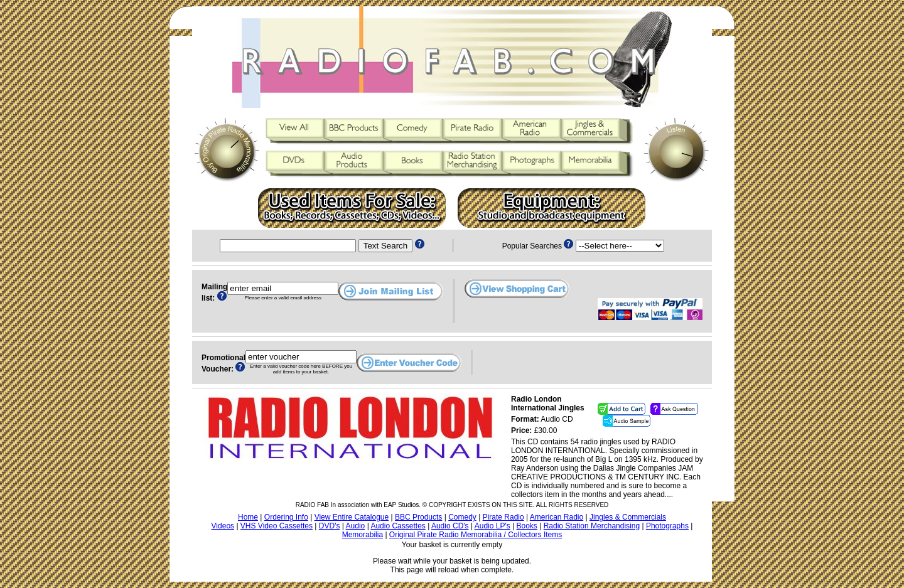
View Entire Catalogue (352, 517)
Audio (356, 526)
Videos (223, 526)
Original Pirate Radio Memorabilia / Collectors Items (476, 535)
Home (248, 517)
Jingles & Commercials (628, 517)
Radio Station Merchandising (592, 526)
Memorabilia (363, 535)
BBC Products (418, 517)
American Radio (557, 517)
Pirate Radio (503, 517)
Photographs (667, 526)
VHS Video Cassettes (277, 526)
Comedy (462, 517)
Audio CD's (450, 526)
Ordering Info (286, 517)
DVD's (330, 526)
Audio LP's (492, 526)
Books (527, 526)
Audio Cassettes (398, 526)
